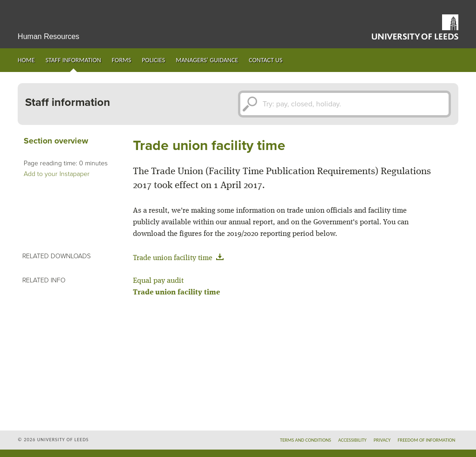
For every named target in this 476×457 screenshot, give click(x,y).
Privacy (382, 440)
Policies (153, 60)
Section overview (56, 141)
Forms (122, 60)
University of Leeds (415, 27)
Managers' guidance (207, 60)
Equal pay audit (158, 281)
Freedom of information (426, 440)
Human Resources (49, 36)
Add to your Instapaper (57, 174)
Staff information (73, 60)
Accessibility (352, 440)
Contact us (265, 60)
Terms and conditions (305, 440)
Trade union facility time (180, 258)
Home (26, 60)
